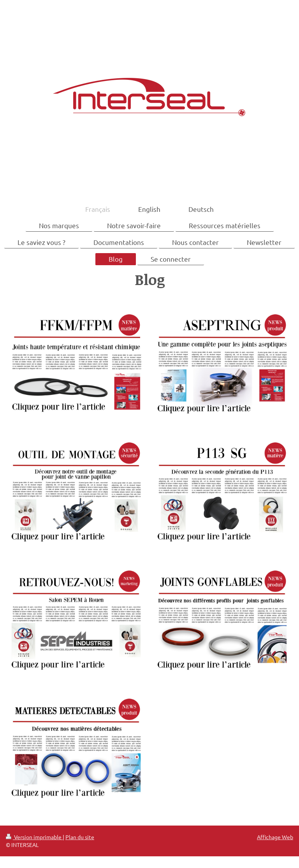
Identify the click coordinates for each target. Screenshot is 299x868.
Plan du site (80, 837)
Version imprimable (34, 837)
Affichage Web (275, 837)
